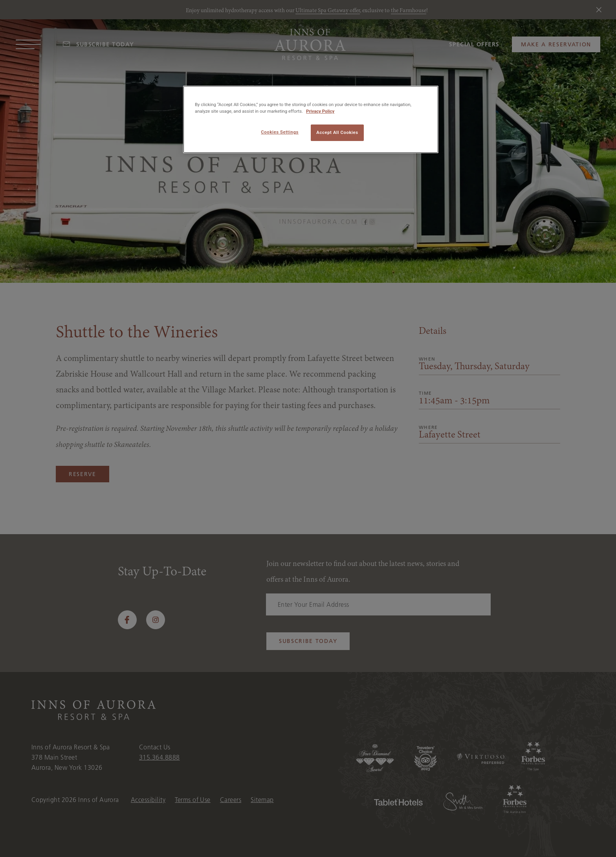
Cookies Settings (280, 132)
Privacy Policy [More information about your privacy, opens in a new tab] (320, 111)
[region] (311, 119)
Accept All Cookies (337, 132)
